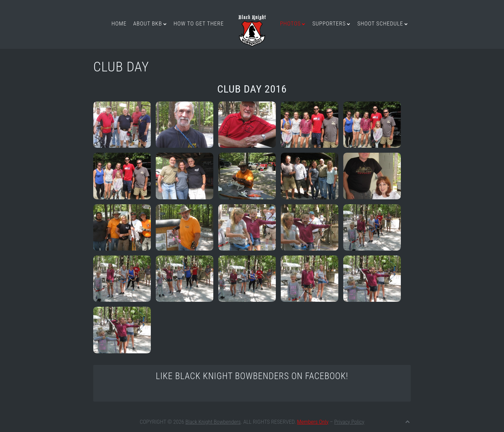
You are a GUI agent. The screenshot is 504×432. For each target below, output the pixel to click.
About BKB (148, 23)
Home (119, 23)
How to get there (199, 23)
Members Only (313, 422)
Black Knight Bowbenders (213, 422)
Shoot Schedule (380, 23)
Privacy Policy (349, 422)
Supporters (329, 23)
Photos (291, 23)
